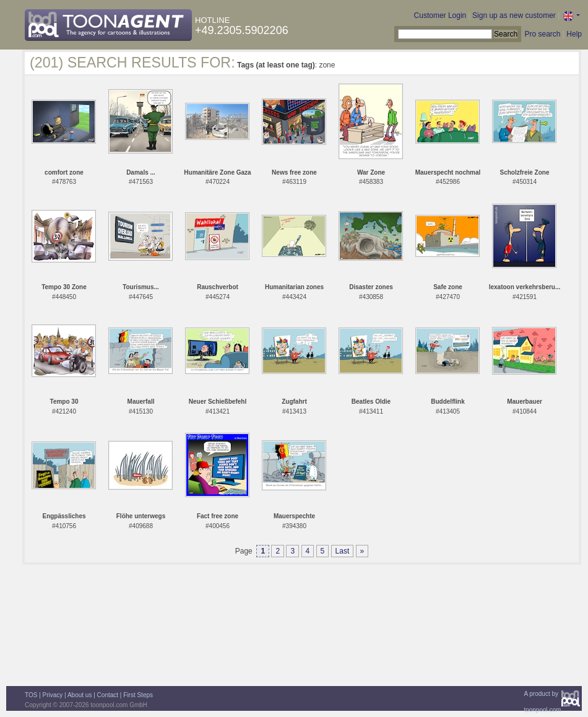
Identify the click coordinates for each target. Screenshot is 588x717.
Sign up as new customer (514, 15)
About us (80, 695)
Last (343, 551)
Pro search (542, 34)
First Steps (138, 695)
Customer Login (440, 15)
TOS (31, 695)
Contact (108, 695)
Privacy (53, 695)
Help (574, 34)
